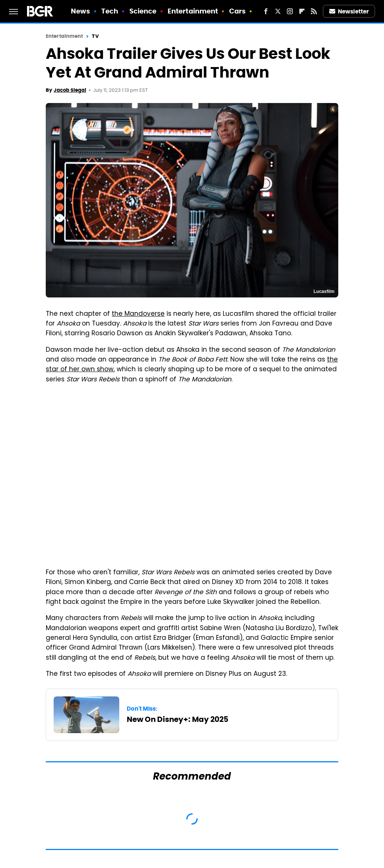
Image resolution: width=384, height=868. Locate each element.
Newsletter (349, 11)
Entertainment (193, 11)
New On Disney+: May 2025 (178, 719)
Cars (237, 11)
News (80, 11)
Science (143, 11)
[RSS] (314, 11)
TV (95, 36)
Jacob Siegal (70, 90)
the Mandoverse (138, 314)
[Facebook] (266, 11)
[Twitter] (278, 11)
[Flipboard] (302, 11)
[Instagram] (290, 11)
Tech (110, 11)
